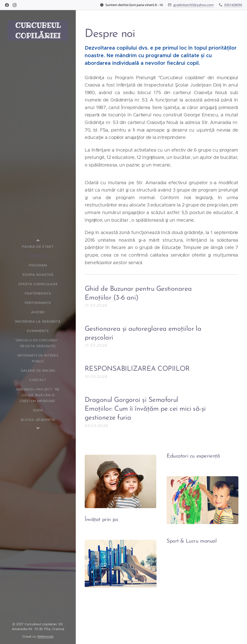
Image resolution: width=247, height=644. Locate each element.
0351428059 (233, 5)
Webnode (45, 637)
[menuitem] (38, 247)
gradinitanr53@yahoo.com (194, 5)
